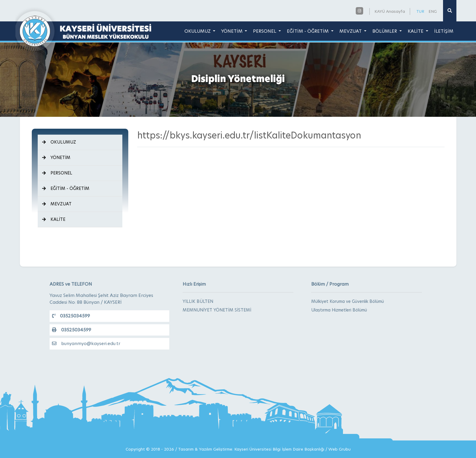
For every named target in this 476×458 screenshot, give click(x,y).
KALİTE (416, 31)
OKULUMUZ (198, 31)
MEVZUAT (351, 31)
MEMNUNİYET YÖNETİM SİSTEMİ (217, 310)
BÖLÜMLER (385, 31)
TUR (420, 11)
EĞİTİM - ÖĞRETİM (308, 31)
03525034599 (71, 316)
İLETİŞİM (444, 31)
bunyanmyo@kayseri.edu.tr (86, 343)
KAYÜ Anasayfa (390, 11)
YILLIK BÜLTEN (198, 301)
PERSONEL (265, 31)
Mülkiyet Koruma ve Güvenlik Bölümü (348, 301)
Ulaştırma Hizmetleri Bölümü (339, 310)
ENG (433, 11)
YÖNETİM (233, 31)
